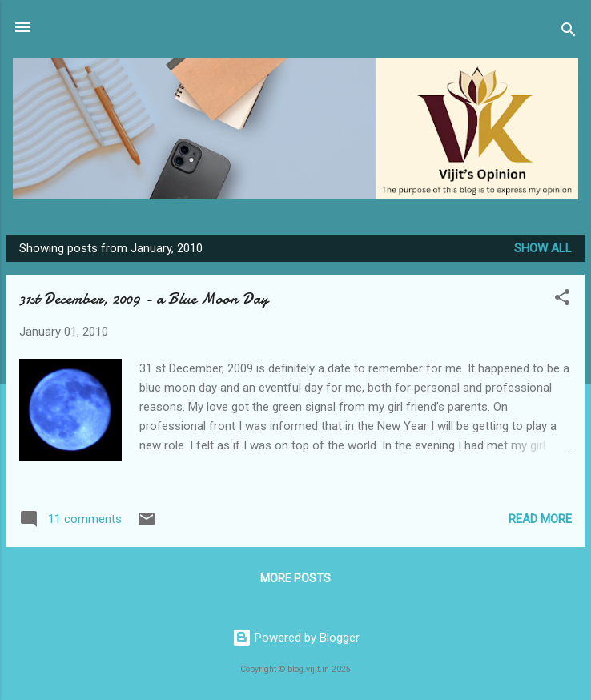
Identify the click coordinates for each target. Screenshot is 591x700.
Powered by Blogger (296, 638)
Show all (543, 248)
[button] (562, 300)
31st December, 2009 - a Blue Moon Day (144, 298)
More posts (295, 578)
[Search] (569, 32)
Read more (540, 519)
